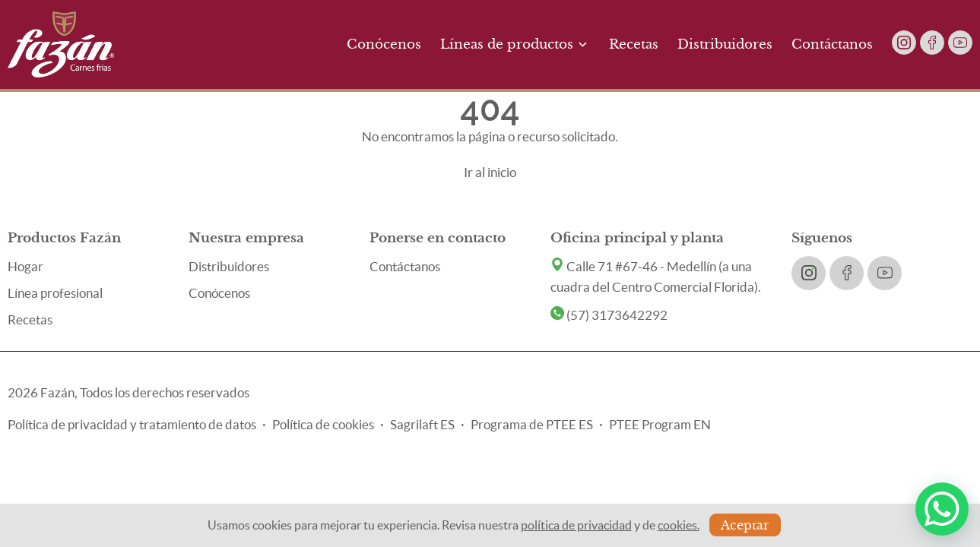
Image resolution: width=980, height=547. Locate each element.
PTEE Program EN (660, 424)
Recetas (634, 44)
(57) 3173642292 (609, 315)
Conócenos (384, 44)
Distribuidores (725, 44)
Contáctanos (832, 44)
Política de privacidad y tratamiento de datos (132, 424)
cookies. (679, 525)
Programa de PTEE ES (532, 424)
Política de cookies (323, 424)
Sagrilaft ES (422, 424)
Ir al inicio (490, 172)
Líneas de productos (515, 44)
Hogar (25, 266)
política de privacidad (576, 525)
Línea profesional (55, 293)
